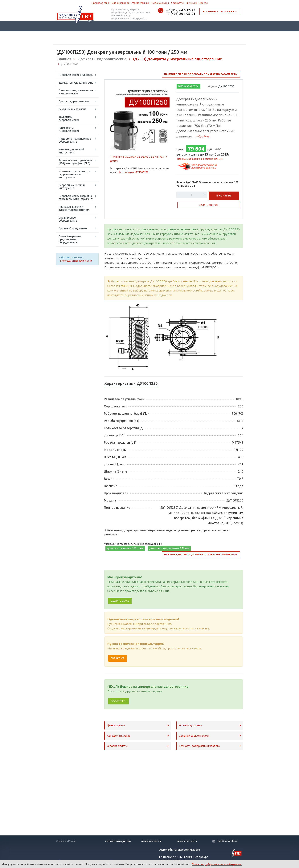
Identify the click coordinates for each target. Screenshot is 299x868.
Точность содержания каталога (199, 746)
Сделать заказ (120, 601)
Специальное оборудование (68, 219)
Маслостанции (140, 3)
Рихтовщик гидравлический (76, 261)
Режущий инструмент (73, 109)
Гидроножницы (160, 3)
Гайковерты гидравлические (69, 129)
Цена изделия (116, 725)
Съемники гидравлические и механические (76, 92)
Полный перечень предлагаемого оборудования (70, 239)
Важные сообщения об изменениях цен (200, 159)
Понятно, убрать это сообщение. (217, 864)
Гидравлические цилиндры (76, 75)
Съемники (191, 3)
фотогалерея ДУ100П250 (133, 172)
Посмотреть (119, 701)
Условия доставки (190, 725)
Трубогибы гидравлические (69, 118)
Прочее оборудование (73, 228)
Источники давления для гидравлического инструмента (75, 174)
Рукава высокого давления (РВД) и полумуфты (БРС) (76, 162)
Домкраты (177, 3)
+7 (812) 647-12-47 (181, 10)
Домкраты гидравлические (76, 83)
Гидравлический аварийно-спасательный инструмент (76, 197)
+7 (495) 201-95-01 (181, 14)
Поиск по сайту (187, 841)
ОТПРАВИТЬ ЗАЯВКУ (220, 11)
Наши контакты (151, 841)
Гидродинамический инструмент (72, 187)
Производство (100, 3)
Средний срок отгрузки (194, 736)
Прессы (203, 3)
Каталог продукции (118, 841)
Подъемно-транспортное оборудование (75, 140)
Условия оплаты (117, 746)
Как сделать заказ (118, 736)
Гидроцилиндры (121, 3)
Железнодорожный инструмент (71, 151)
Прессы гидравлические (74, 101)
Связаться (118, 658)
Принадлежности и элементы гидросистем (74, 208)
